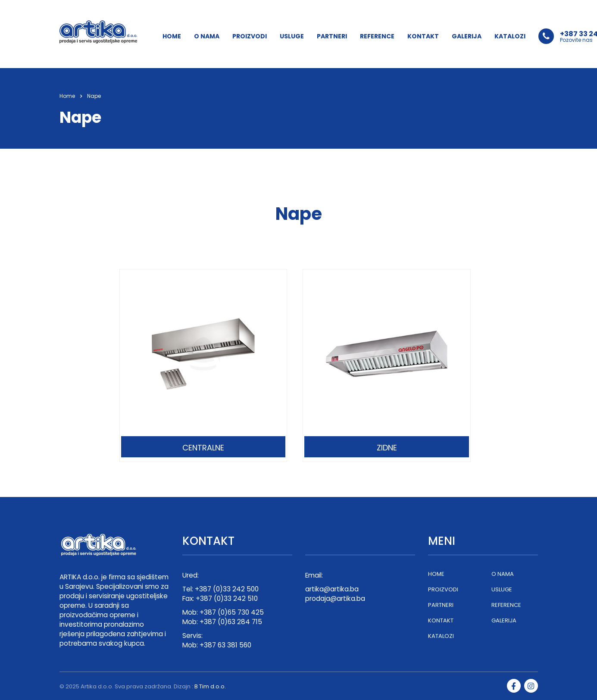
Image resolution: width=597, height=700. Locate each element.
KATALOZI (510, 36)
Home (67, 96)
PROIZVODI (250, 36)
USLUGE (292, 36)
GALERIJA (467, 36)
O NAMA (207, 36)
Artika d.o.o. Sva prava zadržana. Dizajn (136, 686)
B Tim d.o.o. (210, 686)
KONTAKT (423, 36)
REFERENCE (377, 36)
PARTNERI (332, 36)
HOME (172, 36)
